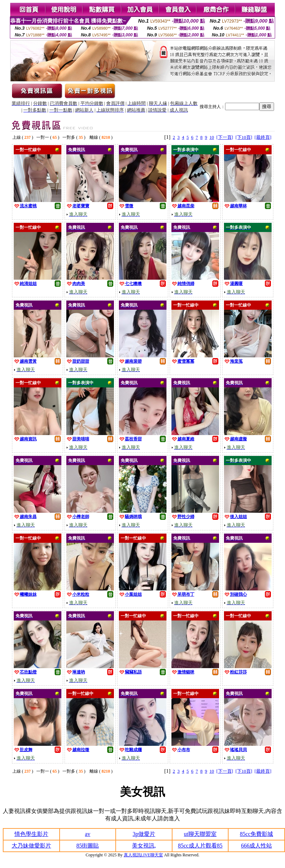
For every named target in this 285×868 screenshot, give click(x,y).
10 (212, 137)
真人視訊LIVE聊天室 (143, 855)
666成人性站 (256, 846)
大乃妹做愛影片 (31, 846)
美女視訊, (144, 846)
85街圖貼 (87, 846)
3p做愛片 (144, 834)
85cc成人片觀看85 (200, 846)
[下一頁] (225, 137)
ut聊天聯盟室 (200, 834)
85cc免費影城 (256, 834)
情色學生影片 (31, 834)
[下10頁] (244, 137)
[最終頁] (263, 137)
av (88, 834)
